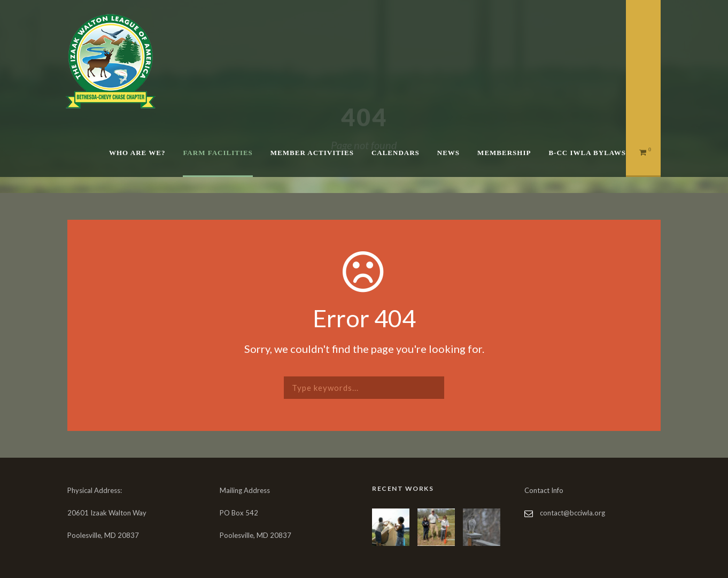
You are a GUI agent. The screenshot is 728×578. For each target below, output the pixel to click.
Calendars (396, 153)
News (448, 153)
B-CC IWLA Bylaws (587, 153)
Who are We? (137, 153)
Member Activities (312, 153)
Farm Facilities (218, 153)
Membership (504, 153)
